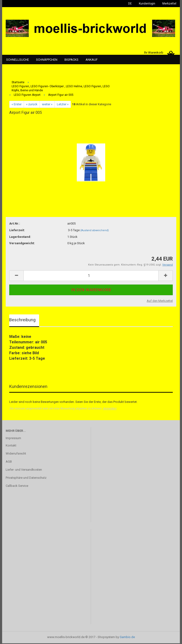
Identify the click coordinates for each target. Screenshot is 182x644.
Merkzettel (169, 4)
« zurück (32, 105)
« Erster (17, 105)
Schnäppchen (47, 60)
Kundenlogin (147, 4)
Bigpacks (71, 60)
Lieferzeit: (17, 231)
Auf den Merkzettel (160, 301)
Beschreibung (22, 320)
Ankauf (92, 60)
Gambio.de (127, 638)
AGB (9, 462)
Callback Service (17, 486)
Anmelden (110, 409)
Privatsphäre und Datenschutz (26, 478)
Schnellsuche (18, 60)
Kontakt (11, 446)
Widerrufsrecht (16, 454)
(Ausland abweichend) (95, 231)
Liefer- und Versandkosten (24, 470)
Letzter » (63, 105)
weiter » (47, 105)
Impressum (13, 439)
